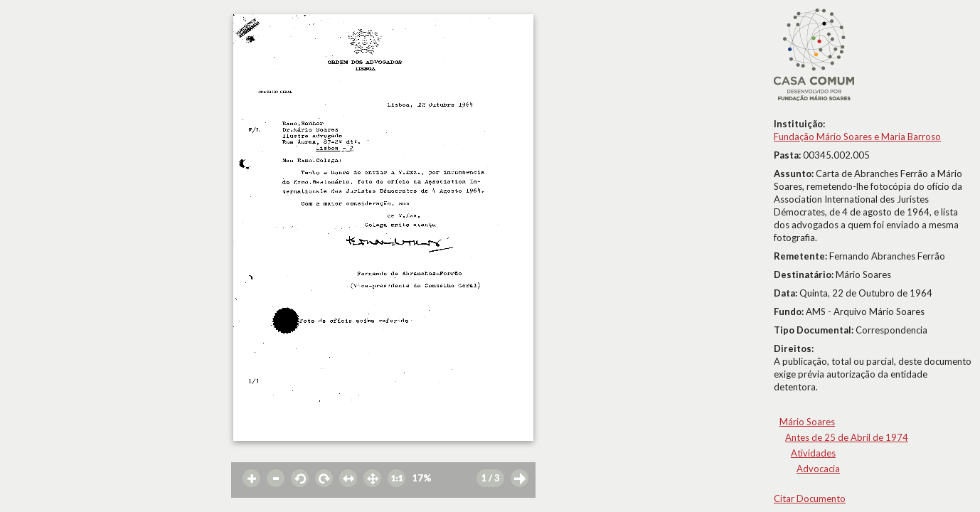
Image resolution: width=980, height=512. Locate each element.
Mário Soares (807, 422)
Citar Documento (810, 498)
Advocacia (818, 469)
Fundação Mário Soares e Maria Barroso (857, 137)
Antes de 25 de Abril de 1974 (847, 437)
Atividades (813, 453)
